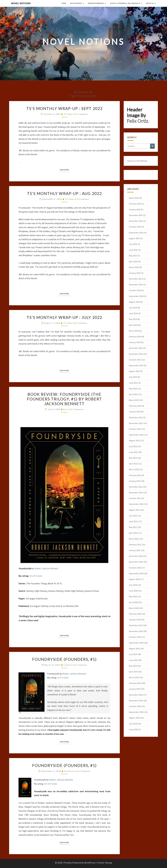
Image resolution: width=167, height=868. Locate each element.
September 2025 (136, 233)
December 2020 (136, 556)
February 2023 (135, 406)
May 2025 (133, 256)
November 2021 (136, 493)
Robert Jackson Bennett (46, 568)
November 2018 (136, 701)
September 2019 (136, 643)
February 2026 (135, 204)
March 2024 (134, 331)
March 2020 (134, 608)
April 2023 (133, 394)
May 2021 (133, 527)
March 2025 (134, 267)
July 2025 (133, 244)
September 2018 (136, 712)
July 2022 (133, 446)
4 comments (77, 409)
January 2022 (135, 481)
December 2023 (136, 348)
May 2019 (133, 666)
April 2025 (133, 261)
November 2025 (136, 221)
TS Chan (68, 114)
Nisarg (108, 863)
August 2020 (134, 579)
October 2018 (135, 706)
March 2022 (134, 469)
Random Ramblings (96, 3)
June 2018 (133, 729)
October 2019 (135, 637)
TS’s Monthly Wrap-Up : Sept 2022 (64, 108)
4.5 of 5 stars (36, 576)
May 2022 (133, 458)
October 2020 (135, 568)
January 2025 (135, 273)
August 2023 (134, 371)
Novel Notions (21, 3)
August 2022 (134, 440)
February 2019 (135, 683)
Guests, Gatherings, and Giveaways (125, 3)
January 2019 (135, 689)
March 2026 (134, 198)
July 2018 (133, 724)
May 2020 (133, 596)
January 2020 (135, 620)
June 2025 (133, 250)
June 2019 (133, 660)
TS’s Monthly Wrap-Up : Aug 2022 (64, 193)
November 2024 (136, 284)
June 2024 (133, 313)
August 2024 (134, 302)
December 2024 (136, 279)
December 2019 (136, 625)
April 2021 (133, 533)
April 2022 (133, 464)
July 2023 (133, 377)
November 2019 (136, 631)
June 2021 (133, 521)
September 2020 (136, 573)
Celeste (68, 665)
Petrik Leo (70, 771)
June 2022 (133, 452)
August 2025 (134, 238)
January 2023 (135, 412)
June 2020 (133, 591)
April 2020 (133, 602)
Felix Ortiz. (138, 121)
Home (64, 3)
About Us (150, 3)
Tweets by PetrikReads (137, 161)
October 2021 (135, 498)
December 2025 (136, 215)
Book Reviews (76, 3)
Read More (65, 170)
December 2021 (136, 487)
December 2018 (136, 695)
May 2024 (133, 319)
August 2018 (134, 718)
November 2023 (136, 354)
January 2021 (135, 550)
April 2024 (133, 325)
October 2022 (135, 429)
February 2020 (135, 614)
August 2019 (134, 648)
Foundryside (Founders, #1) (64, 659)
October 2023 (135, 360)
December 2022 (136, 417)
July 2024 (133, 308)
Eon (65, 409)
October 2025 (135, 227)
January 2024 (135, 342)
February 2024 (135, 337)
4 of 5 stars (63, 678)
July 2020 (133, 585)
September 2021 (136, 504)
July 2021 (133, 516)
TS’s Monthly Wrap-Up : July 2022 (64, 317)
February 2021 (135, 545)
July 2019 (133, 654)
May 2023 (133, 389)
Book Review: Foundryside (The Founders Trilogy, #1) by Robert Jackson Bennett (64, 399)
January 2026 (135, 209)
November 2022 (136, 423)
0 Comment (82, 114)
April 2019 (133, 672)
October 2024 (135, 290)
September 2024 (136, 296)
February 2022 (135, 475)
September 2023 (136, 365)
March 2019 (134, 677)
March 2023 (134, 400)
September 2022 (136, 435)
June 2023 (133, 383)
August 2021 (134, 510)
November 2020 (136, 562)
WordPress (90, 863)
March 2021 (134, 539)
